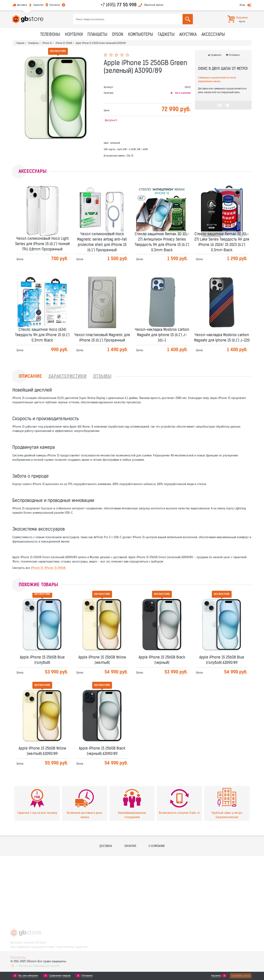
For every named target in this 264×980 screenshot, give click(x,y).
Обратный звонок (154, 5)
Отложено (87, 976)
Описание (30, 377)
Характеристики (68, 377)
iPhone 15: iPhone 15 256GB (48, 568)
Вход (242, 5)
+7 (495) (119, 5)
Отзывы (102, 377)
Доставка (22, 5)
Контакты (55, 5)
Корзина (216, 976)
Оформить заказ (241, 976)
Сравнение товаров (60, 976)
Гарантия (38, 5)
